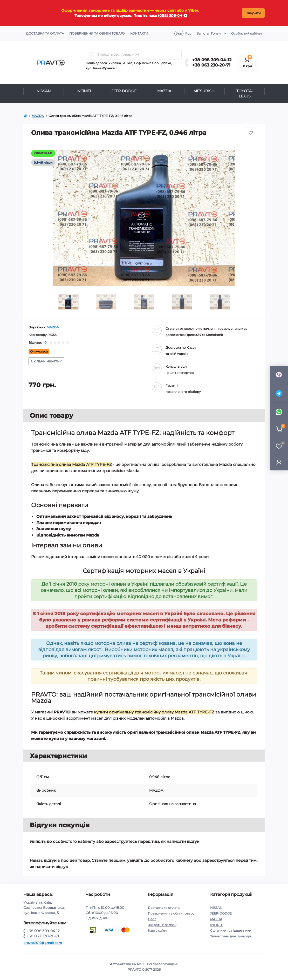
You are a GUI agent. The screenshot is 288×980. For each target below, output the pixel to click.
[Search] (91, 54)
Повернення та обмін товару (97, 33)
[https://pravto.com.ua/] (25, 116)
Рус (188, 33)
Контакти (139, 33)
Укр (179, 33)
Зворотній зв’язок (162, 925)
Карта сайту (157, 931)
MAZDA (164, 91)
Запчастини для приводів (231, 936)
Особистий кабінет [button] (247, 33)
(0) (45, 343)
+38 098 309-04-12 (212, 60)
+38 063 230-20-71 (211, 65)
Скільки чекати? (46, 361)
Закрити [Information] (253, 13)
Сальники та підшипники (231, 931)
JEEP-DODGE (124, 91)
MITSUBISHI (204, 91)
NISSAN (44, 91)
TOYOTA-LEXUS (245, 94)
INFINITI (84, 91)
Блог (152, 919)
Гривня (209, 34)
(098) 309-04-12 (173, 16)
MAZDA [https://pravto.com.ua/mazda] (38, 116)
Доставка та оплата (45, 33)
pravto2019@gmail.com (43, 943)
